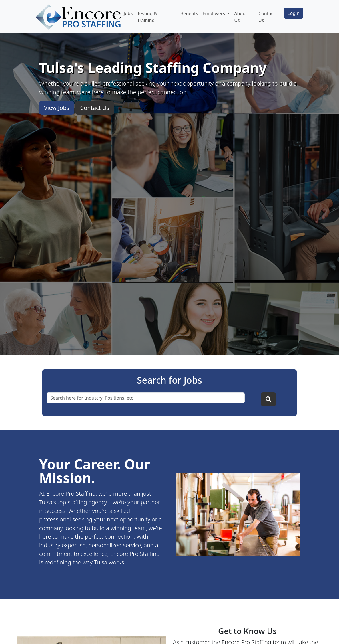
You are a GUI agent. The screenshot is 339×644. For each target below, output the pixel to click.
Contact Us (267, 17)
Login (294, 13)
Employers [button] (214, 13)
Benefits (189, 13)
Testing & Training (147, 17)
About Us (241, 17)
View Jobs (57, 108)
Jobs (128, 13)
